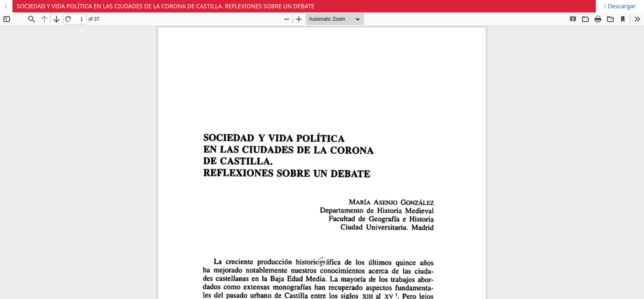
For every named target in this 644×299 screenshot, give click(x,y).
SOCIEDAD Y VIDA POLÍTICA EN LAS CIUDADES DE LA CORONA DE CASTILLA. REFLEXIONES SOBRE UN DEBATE (165, 6)
